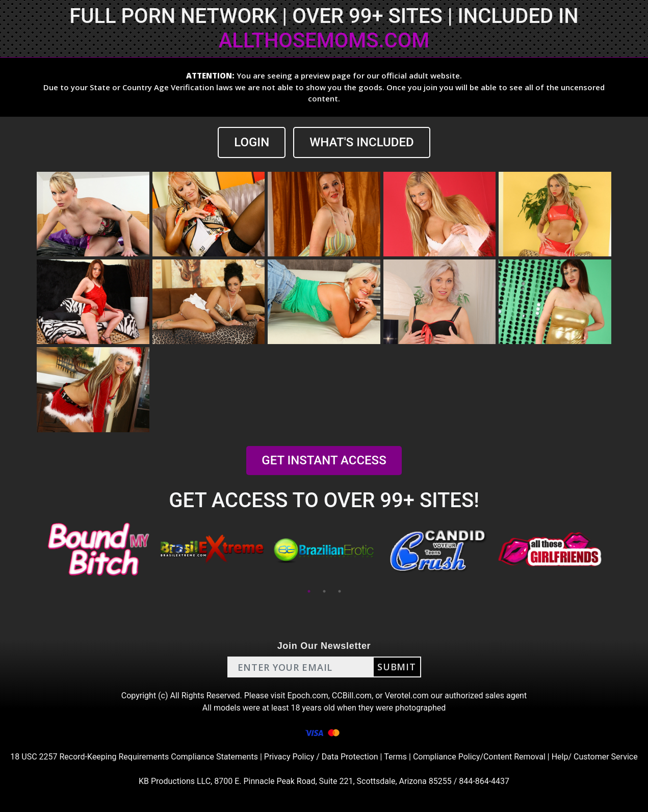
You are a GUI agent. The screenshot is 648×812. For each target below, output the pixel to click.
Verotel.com (407, 696)
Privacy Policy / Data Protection (321, 757)
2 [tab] (324, 591)
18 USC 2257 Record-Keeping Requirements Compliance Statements (134, 757)
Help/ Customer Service (595, 757)
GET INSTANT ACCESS (324, 460)
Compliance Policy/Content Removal (479, 757)
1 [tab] (309, 591)
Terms (395, 757)
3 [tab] (340, 591)
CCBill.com (352, 696)
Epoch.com (308, 696)
